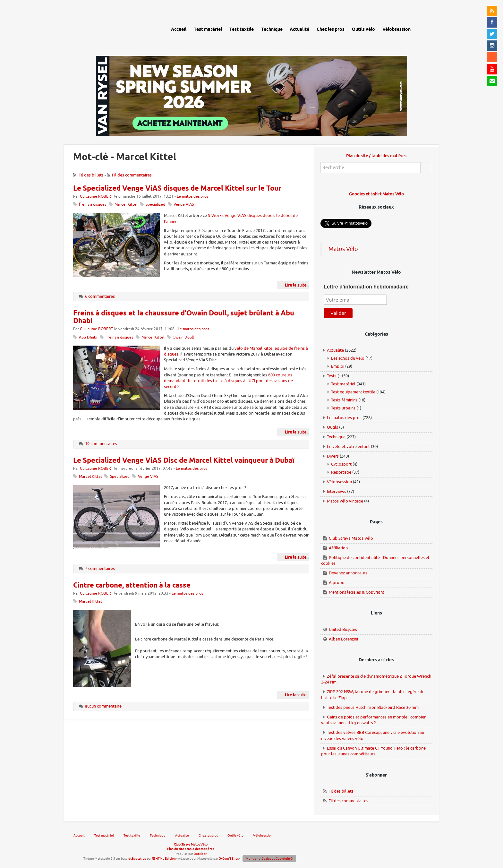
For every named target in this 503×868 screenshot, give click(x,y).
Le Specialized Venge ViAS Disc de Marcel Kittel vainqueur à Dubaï (184, 461)
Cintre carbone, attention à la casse (132, 586)
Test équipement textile (353, 392)
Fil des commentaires (132, 175)
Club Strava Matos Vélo (351, 538)
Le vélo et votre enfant (348, 447)
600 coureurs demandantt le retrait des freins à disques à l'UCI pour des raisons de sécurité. (228, 381)
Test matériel (343, 384)
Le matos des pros (192, 197)
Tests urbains (343, 408)
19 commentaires (101, 444)
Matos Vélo (343, 249)
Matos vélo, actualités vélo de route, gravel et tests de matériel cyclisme (111, 29)
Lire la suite (296, 285)
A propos (338, 583)
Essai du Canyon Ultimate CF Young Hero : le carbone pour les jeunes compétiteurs (373, 751)
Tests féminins (344, 400)
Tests (332, 376)
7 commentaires (100, 568)
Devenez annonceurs (348, 573)
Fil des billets (91, 175)
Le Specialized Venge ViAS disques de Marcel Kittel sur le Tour (177, 189)
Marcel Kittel (126, 205)
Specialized (155, 205)
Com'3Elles (229, 859)
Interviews (337, 491)
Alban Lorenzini (343, 639)
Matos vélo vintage (345, 501)
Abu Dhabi (88, 337)
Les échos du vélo (348, 358)
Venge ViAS (184, 205)
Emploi (338, 366)
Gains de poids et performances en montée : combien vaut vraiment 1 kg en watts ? (374, 720)
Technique (336, 437)
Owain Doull (183, 337)
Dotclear (200, 854)
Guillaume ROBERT (97, 197)
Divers (333, 456)
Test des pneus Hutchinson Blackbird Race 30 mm (373, 707)
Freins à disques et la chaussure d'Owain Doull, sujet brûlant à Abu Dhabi (184, 317)
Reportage (341, 472)
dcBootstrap (137, 859)
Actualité (335, 350)
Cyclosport (341, 464)
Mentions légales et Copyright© (269, 859)
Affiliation (338, 548)
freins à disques (93, 205)
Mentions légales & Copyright (357, 592)
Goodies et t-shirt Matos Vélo (376, 194)
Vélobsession (339, 482)
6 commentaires (100, 296)
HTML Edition (164, 859)
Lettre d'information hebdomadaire (366, 287)
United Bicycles (343, 629)
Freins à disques (119, 337)
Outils (332, 427)
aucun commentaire (103, 706)
